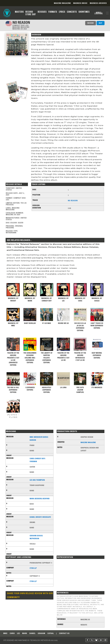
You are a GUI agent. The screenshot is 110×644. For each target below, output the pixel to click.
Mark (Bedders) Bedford (40, 499)
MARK (25, 633)
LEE (18, 633)
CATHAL (51, 633)
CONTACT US (64, 633)
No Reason (73, 201)
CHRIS (12, 633)
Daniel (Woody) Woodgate (40, 517)
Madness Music (80, 3)
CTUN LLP (33, 568)
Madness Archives (98, 3)
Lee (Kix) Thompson (37, 480)
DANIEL (32, 633)
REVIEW (91, 23)
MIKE (5, 633)
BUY (101, 23)
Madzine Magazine (62, 3)
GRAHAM (41, 633)
